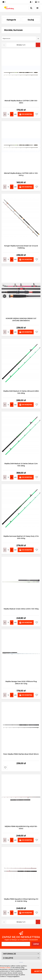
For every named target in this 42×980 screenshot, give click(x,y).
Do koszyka (26, 114)
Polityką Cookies (5, 968)
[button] (37, 2)
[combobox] (21, 38)
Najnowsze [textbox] (6, 38)
